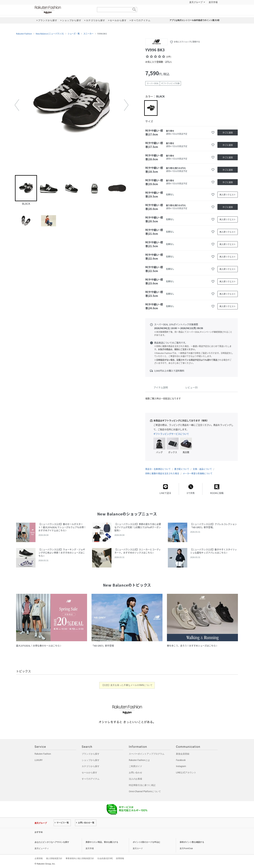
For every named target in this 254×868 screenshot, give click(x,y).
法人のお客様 (136, 779)
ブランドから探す (91, 754)
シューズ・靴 (74, 34)
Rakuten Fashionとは (139, 760)
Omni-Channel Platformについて (145, 791)
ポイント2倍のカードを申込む (147, 842)
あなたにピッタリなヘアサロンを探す (52, 842)
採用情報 (120, 858)
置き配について (182, 469)
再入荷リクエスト (228, 195)
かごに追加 (228, 133)
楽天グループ (196, 2)
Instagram (181, 766)
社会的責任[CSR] (105, 858)
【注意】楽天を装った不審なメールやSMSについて (127, 685)
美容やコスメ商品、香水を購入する (102, 842)
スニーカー (88, 34)
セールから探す (89, 773)
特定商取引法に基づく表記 (142, 785)
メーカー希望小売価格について (198, 473)
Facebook (181, 760)
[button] (17, 105)
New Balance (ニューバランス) (50, 34)
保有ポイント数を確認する (192, 842)
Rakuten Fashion (63, 10)
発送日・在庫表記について (158, 469)
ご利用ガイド (136, 766)
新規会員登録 (183, 754)
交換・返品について (202, 469)
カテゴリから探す (91, 766)
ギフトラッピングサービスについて (171, 434)
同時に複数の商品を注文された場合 (162, 473)
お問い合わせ (136, 773)
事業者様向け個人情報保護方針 (80, 858)
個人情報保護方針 (54, 858)
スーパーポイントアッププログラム (147, 754)
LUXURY (39, 760)
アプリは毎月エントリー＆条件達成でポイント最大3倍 (194, 20)
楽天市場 (213, 2)
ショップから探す (91, 760)
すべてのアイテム (91, 779)
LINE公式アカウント (186, 773)
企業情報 (39, 858)
